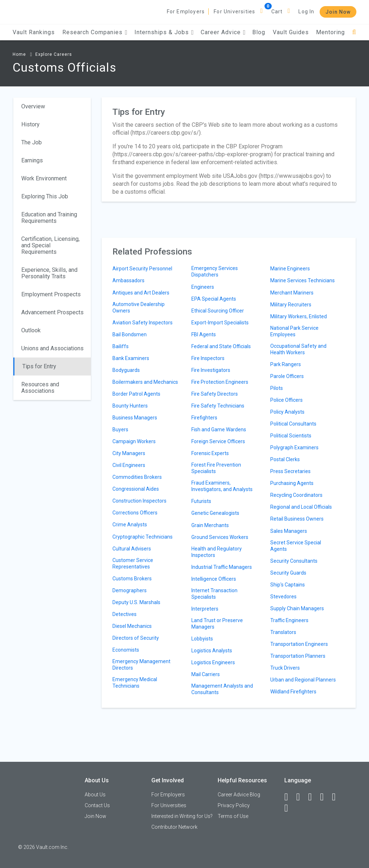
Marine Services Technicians (303, 280)
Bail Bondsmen (130, 334)
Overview (33, 106)
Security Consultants (294, 561)
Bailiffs (121, 346)
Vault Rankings (34, 32)
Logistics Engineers (213, 662)
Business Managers (135, 418)
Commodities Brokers (137, 477)
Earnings (32, 160)
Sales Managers (289, 531)
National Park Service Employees (294, 331)
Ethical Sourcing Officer (218, 311)
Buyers (120, 429)
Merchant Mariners (292, 293)
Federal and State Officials (221, 346)
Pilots (277, 388)
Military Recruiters (291, 305)
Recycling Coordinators (296, 495)
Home (19, 54)
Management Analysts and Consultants (222, 689)
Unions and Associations (52, 348)
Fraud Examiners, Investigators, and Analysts (222, 486)
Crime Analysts (130, 525)
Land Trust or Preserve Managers (217, 624)
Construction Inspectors (139, 501)
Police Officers (286, 400)
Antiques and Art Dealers (141, 293)
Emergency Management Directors (141, 665)
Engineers (203, 287)
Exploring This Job (45, 196)
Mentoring (330, 32)
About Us (95, 795)
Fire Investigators (211, 370)
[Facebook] (289, 797)
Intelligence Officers (214, 579)
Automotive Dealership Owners (139, 307)
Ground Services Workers (220, 537)
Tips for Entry (39, 366)
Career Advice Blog (239, 795)
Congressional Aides (136, 489)
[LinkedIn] (301, 797)
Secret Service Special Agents (296, 546)
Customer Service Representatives (133, 563)
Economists (126, 650)
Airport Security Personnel (142, 269)
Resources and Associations (40, 388)
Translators (283, 632)
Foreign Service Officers (218, 441)
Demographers (130, 590)
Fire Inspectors (208, 358)
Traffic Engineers (289, 620)
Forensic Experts (210, 453)
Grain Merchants (210, 525)
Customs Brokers (132, 579)
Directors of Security (136, 638)
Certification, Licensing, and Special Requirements (50, 245)
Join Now (338, 12)
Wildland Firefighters (293, 692)
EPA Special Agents (214, 299)
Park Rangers (286, 364)
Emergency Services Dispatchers (215, 271)
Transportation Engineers (299, 644)
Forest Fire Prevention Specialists (216, 468)
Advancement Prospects (52, 312)
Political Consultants (293, 424)
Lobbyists (202, 639)
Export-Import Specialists (220, 323)
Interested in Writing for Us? (182, 816)
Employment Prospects (51, 294)
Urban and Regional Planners (303, 680)
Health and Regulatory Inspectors (217, 552)
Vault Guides (291, 32)
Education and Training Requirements (49, 218)
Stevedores (283, 597)
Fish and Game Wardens (219, 429)
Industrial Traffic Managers (222, 567)
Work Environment (44, 178)
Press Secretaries (290, 471)
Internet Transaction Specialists (214, 594)
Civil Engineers (129, 465)
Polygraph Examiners (294, 448)
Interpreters (205, 609)
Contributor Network (174, 827)
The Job (32, 142)
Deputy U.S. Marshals (136, 602)
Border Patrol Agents (136, 394)
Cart (277, 12)
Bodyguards (126, 370)
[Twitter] (313, 797)
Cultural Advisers (132, 549)
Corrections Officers (135, 513)
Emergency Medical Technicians (135, 683)
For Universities (234, 12)
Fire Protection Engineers (220, 382)
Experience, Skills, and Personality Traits (49, 273)
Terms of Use (233, 816)
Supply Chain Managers (297, 608)
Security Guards (288, 573)
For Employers (186, 12)
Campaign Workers (134, 441)
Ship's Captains (288, 585)
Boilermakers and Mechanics (145, 382)
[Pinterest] (337, 797)
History (30, 124)
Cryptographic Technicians (143, 537)
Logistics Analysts (212, 651)
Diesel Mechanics (132, 626)
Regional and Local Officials (301, 507)
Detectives (125, 614)
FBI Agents (204, 334)
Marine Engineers (290, 269)
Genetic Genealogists (215, 513)
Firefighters (204, 418)
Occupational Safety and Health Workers (298, 349)
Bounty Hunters (130, 406)
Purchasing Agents (292, 483)
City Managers (129, 453)
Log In (306, 12)
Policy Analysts (287, 412)
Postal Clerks (285, 459)
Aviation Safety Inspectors (143, 323)
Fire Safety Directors (215, 394)
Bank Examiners (131, 358)
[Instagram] (325, 797)
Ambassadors (128, 280)
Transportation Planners (298, 656)
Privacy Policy (234, 805)
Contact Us (97, 805)
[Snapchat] (289, 808)
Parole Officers (287, 376)
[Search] (354, 32)
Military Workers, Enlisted (299, 316)
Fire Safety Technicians (218, 406)
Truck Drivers (285, 668)
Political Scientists (291, 436)
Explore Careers (54, 54)
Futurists (201, 501)
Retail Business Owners (297, 519)
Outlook (31, 330)
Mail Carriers (206, 674)
